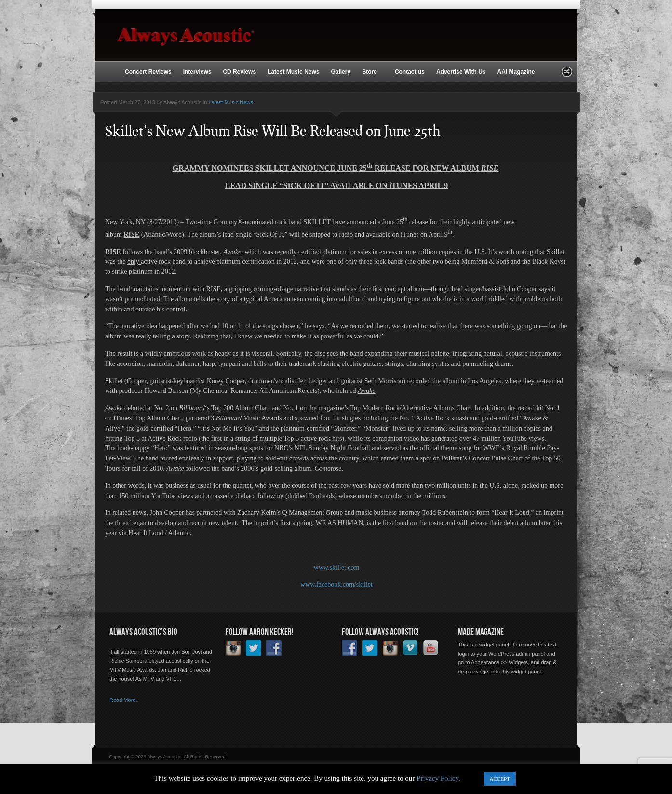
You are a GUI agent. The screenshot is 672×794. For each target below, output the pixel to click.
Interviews (197, 72)
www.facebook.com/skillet (336, 585)
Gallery (341, 72)
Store (370, 72)
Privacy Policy (437, 778)
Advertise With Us (461, 72)
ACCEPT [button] (500, 779)
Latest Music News (293, 72)
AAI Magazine (516, 72)
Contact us (410, 72)
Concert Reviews (148, 72)
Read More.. (124, 700)
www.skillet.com (337, 568)
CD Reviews (239, 72)
